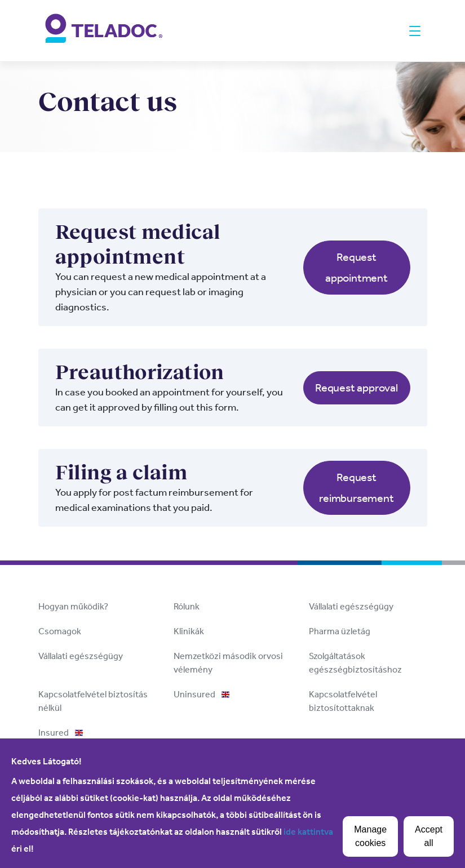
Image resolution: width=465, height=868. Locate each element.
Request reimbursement (356, 488)
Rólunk (187, 606)
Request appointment (356, 267)
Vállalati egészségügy (351, 606)
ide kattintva (308, 831)
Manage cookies (370, 836)
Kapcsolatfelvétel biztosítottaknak (343, 701)
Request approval (356, 388)
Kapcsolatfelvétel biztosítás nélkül (93, 701)
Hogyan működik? (73, 606)
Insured (61, 733)
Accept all (429, 836)
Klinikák (189, 631)
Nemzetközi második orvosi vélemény (228, 663)
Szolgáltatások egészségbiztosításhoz (355, 663)
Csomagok (60, 631)
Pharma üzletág (340, 631)
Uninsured (201, 694)
